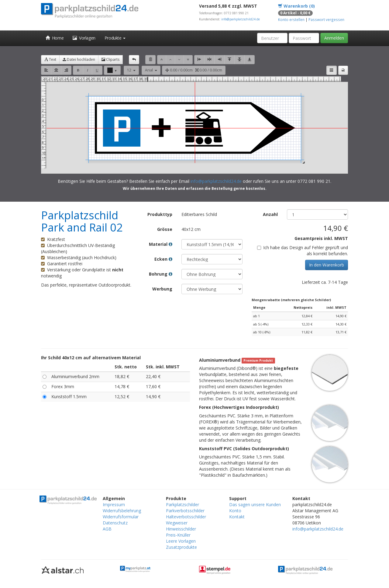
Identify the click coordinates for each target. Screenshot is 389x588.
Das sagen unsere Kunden (255, 504)
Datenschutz (115, 523)
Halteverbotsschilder (186, 517)
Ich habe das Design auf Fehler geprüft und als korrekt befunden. (303, 251)
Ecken (163, 259)
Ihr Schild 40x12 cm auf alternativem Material (91, 358)
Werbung (162, 289)
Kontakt (237, 517)
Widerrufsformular (121, 517)
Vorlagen (84, 38)
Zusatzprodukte (181, 547)
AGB (107, 529)
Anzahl (270, 214)
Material (161, 244)
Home (55, 38)
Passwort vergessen (326, 19)
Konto (235, 511)
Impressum (114, 504)
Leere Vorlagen (181, 541)
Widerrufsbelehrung (122, 511)
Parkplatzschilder (182, 504)
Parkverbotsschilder (185, 511)
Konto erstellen (291, 19)
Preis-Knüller (178, 535)
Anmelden (334, 38)
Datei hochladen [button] (79, 59)
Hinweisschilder (181, 529)
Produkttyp (160, 214)
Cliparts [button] (110, 59)
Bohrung (161, 274)
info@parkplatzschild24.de (241, 19)
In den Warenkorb (327, 265)
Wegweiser (177, 523)
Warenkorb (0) (296, 6)
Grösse (165, 229)
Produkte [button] (115, 38)
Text (50, 59)
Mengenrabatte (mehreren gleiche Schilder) (291, 300)
